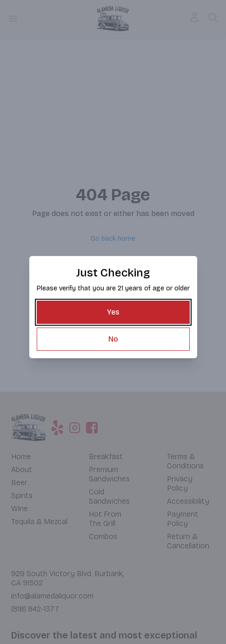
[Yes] (113, 312)
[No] (113, 339)
